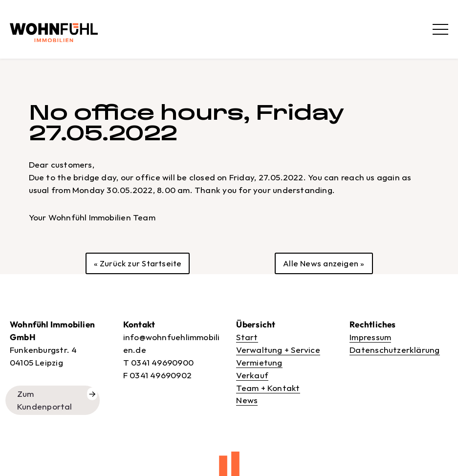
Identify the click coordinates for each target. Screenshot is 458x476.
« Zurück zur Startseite (138, 263)
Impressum (370, 337)
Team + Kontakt (268, 388)
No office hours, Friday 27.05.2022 (186, 123)
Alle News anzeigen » (324, 263)
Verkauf (252, 375)
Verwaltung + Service (278, 350)
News (247, 400)
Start (247, 337)
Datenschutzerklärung (394, 350)
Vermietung (259, 362)
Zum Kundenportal (45, 400)
